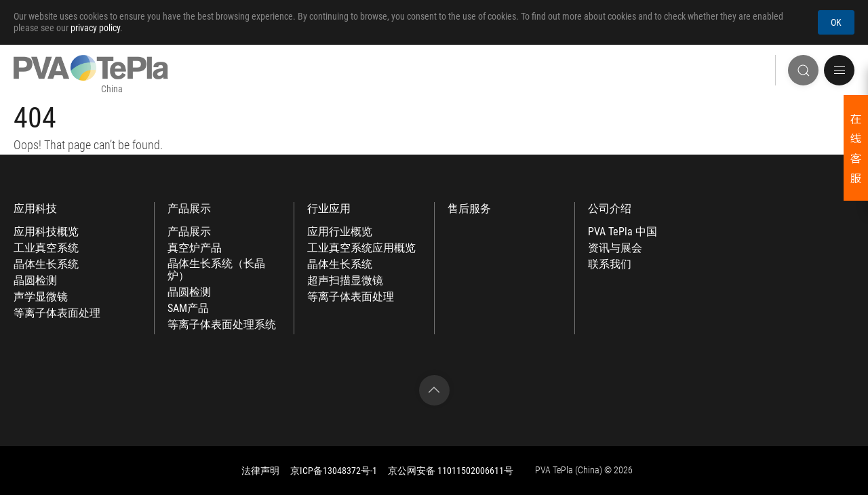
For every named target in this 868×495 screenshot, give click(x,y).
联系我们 (610, 264)
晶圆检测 (35, 281)
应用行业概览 (340, 232)
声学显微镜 (41, 297)
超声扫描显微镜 (345, 281)
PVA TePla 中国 (623, 232)
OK (836, 22)
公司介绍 (610, 209)
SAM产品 (188, 309)
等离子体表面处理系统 (222, 325)
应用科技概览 (46, 232)
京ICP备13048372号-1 (334, 471)
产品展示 (189, 209)
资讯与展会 (615, 248)
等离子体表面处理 (57, 313)
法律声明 (260, 471)
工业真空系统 (46, 248)
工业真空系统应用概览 (361, 248)
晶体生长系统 (46, 264)
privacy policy (95, 28)
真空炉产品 (195, 248)
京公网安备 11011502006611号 (451, 471)
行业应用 (329, 209)
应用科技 (35, 209)
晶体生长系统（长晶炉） (216, 270)
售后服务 (469, 209)
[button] (839, 70)
